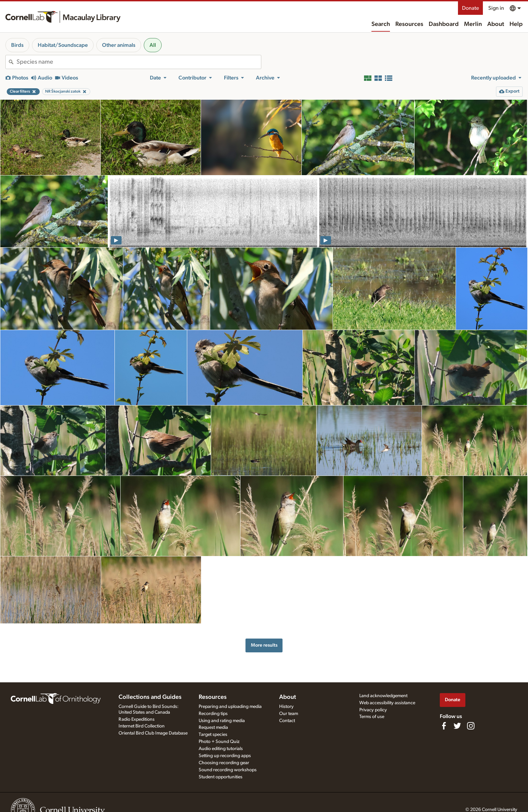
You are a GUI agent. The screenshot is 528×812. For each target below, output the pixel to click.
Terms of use (372, 717)
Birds (17, 45)
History (286, 707)
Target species (213, 735)
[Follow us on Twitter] (457, 726)
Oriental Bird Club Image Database (153, 733)
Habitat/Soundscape (63, 45)
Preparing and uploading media (230, 707)
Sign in (496, 8)
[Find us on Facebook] (444, 726)
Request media (213, 727)
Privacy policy (373, 710)
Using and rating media (222, 721)
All (153, 45)
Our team (289, 714)
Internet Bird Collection (142, 726)
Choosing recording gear (224, 763)
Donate (470, 8)
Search (381, 24)
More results (264, 645)
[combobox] (139, 62)
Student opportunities (221, 777)
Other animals (119, 45)
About (496, 24)
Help (516, 24)
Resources (409, 24)
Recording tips (213, 714)
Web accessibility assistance (387, 703)
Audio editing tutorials (221, 749)
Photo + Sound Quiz (219, 742)
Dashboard (444, 24)
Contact (287, 721)
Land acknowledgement (383, 696)
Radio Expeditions (137, 719)
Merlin (473, 24)
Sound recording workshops (228, 770)
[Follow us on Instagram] (471, 726)
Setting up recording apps (225, 756)
